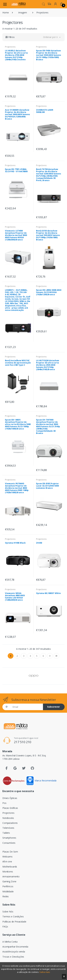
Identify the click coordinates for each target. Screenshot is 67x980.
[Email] (27, 707)
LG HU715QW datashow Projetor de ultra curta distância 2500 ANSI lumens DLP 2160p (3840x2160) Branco (48, 365)
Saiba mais (45, 972)
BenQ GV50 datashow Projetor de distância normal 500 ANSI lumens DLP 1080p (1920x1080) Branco (48, 235)
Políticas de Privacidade (14, 922)
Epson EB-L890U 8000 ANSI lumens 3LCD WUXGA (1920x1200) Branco (49, 292)
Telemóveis (8, 828)
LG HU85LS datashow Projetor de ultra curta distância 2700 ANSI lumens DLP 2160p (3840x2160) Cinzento (16, 55)
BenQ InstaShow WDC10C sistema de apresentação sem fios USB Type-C (18, 363)
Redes (6, 896)
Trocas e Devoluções (13, 957)
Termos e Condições (13, 916)
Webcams (7, 857)
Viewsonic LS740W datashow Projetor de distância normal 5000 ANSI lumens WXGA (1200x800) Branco (16, 235)
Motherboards (10, 867)
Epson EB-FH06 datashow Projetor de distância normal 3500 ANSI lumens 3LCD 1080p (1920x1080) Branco (49, 55)
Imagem (23, 13)
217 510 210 (23, 742)
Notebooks (8, 818)
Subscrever (53, 707)
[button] (43, 4)
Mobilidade (8, 891)
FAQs (5, 927)
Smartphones (9, 838)
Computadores (10, 823)
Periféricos (8, 886)
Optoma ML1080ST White (48, 593)
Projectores (10, 47)
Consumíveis (9, 843)
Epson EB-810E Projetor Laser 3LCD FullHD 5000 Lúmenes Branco (47, 486)
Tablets (6, 833)
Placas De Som (10, 852)
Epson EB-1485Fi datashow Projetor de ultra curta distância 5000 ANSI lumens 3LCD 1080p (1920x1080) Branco (18, 424)
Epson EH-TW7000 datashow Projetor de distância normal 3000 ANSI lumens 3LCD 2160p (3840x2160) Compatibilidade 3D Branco (48, 426)
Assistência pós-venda (14, 952)
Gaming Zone (9, 881)
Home (6, 13)
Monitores (8, 872)
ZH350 (39, 543)
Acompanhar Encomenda (15, 947)
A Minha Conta (10, 942)
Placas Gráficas (10, 808)
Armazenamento (11, 876)
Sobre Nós (8, 912)
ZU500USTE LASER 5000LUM (45, 111)
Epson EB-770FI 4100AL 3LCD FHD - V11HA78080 (16, 170)
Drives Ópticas (10, 798)
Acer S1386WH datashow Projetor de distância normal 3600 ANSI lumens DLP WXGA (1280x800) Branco (17, 114)
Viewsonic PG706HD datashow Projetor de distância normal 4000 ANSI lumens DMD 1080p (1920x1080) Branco (17, 488)
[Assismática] (18, 4)
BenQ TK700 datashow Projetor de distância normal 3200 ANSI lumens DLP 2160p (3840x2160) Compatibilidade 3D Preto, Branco (49, 175)
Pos (4, 803)
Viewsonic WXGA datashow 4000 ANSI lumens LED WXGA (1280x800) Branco (15, 597)
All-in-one (7, 861)
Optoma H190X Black (15, 543)
